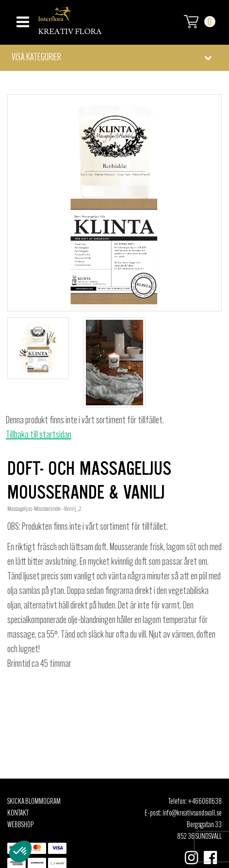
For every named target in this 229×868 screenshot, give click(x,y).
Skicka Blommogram (34, 802)
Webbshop (20, 825)
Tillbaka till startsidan (39, 435)
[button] (114, 58)
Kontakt (18, 814)
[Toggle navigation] (22, 19)
